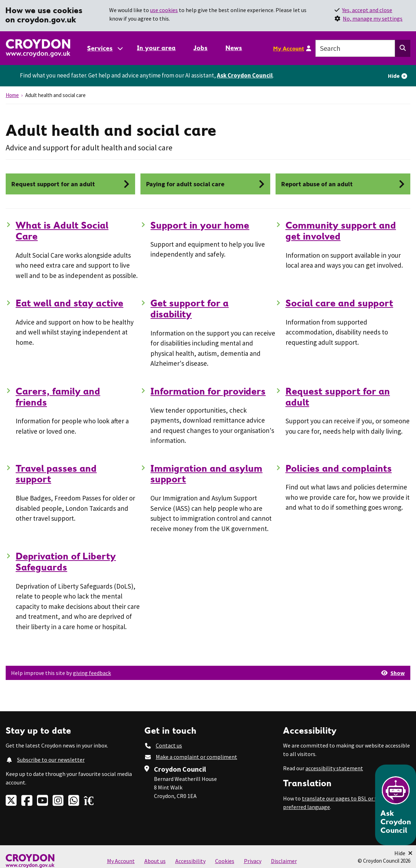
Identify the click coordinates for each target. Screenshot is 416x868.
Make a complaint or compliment (196, 757)
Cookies (225, 861)
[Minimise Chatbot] (403, 853)
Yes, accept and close (367, 10)
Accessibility (190, 861)
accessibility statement (334, 768)
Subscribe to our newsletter (51, 760)
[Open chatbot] (396, 805)
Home (12, 95)
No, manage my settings (373, 18)
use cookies (164, 10)
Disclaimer (284, 861)
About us (155, 861)
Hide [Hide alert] (394, 76)
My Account (289, 48)
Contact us (169, 745)
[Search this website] (403, 48)
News (234, 48)
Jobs (201, 48)
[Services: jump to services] (105, 48)
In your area (156, 48)
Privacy (253, 861)
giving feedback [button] (92, 673)
